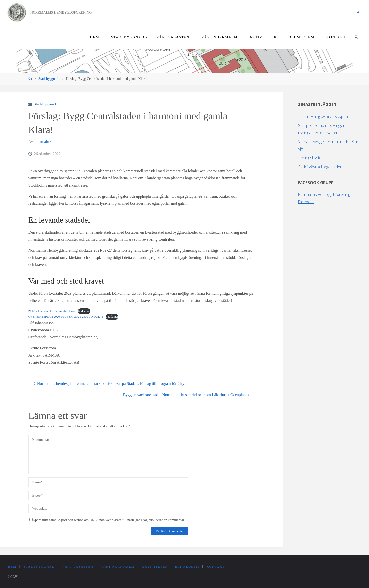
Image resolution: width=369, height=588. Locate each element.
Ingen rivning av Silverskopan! (323, 116)
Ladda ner (86, 311)
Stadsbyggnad (48, 79)
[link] (357, 37)
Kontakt (218, 567)
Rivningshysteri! (311, 158)
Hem (12, 567)
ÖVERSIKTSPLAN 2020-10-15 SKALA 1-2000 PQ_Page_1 (67, 317)
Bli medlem (189, 567)
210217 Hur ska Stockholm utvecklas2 (53, 311)
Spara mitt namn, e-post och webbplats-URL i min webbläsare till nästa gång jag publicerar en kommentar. (107, 520)
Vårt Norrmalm (119, 567)
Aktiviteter (156, 567)
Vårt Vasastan (78, 567)
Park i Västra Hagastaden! (321, 167)
